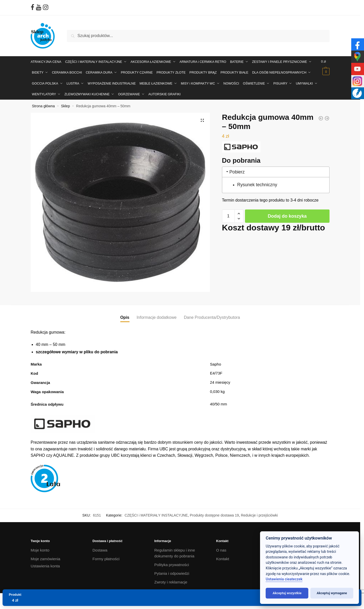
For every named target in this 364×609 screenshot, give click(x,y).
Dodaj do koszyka (287, 214)
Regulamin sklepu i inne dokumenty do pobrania (175, 551)
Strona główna (43, 104)
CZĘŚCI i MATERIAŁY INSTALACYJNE (156, 513)
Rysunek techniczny (257, 182)
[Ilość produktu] (228, 214)
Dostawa (100, 548)
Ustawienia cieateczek (284, 579)
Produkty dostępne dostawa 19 (214, 513)
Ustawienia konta (45, 563)
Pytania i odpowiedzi (172, 571)
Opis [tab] (125, 315)
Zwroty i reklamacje (171, 579)
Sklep (66, 104)
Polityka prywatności (172, 562)
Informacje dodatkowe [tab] (157, 315)
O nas (221, 548)
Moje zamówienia (45, 557)
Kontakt (223, 557)
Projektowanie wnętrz (173, 588)
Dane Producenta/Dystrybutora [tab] (212, 315)
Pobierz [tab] (235, 169)
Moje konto (40, 548)
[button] (202, 118)
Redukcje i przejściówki (259, 513)
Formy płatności (106, 557)
